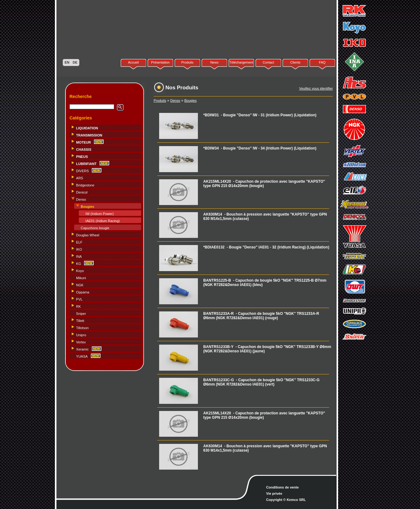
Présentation (160, 62)
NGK (80, 285)
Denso (81, 199)
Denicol (82, 192)
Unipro (81, 335)
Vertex (81, 342)
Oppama (83, 292)
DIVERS (82, 171)
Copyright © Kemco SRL (286, 500)
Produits (187, 62)
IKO (79, 249)
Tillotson (82, 328)
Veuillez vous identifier (316, 88)
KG (78, 264)
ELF (79, 242)
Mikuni (81, 278)
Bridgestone (85, 185)
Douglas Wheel (88, 235)
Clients (295, 62)
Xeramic (82, 349)
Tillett (80, 321)
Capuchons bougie (95, 228)
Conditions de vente (282, 487)
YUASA (82, 356)
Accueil (133, 62)
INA (79, 257)
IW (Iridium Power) (99, 214)
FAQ (322, 62)
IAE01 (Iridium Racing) (103, 221)
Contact (268, 62)
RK (78, 306)
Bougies (190, 100)
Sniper (81, 314)
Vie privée (274, 493)
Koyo (80, 271)
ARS (80, 178)
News (214, 62)
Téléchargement (241, 62)
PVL (79, 299)
